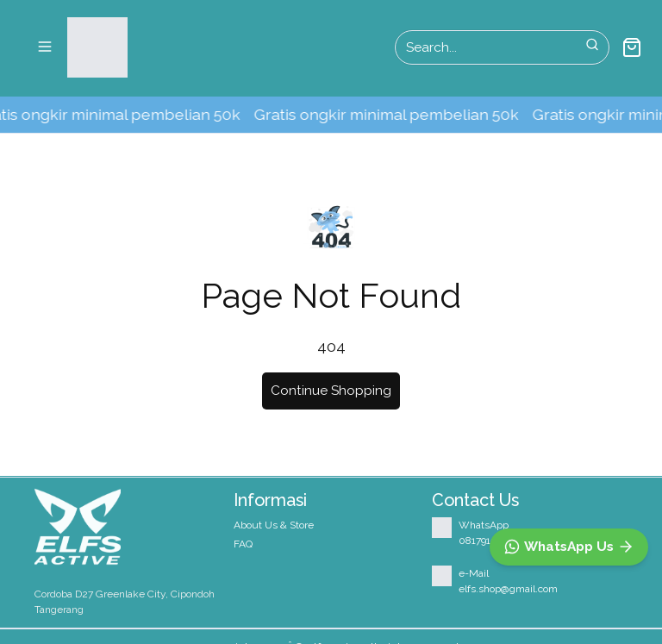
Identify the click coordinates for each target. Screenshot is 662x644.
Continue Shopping (331, 391)
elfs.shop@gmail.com (508, 589)
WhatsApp (484, 525)
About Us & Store (274, 525)
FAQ (243, 544)
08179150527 (489, 541)
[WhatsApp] (569, 547)
